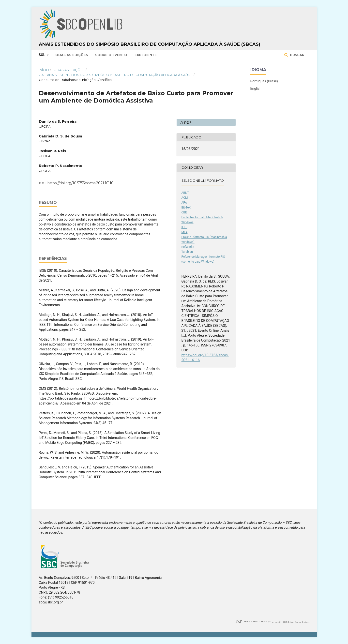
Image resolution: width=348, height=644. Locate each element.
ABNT (185, 193)
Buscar (297, 55)
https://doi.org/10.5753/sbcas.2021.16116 (80, 183)
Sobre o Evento (111, 55)
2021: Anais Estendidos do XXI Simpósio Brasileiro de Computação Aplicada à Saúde (116, 75)
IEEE (184, 227)
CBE (184, 212)
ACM (185, 198)
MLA (185, 232)
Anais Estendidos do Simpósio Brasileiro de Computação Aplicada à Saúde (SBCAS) (150, 44)
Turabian (187, 252)
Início (44, 70)
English (256, 89)
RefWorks (188, 247)
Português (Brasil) (264, 81)
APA (184, 203)
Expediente (146, 55)
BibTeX (186, 208)
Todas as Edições (70, 55)
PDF (187, 122)
